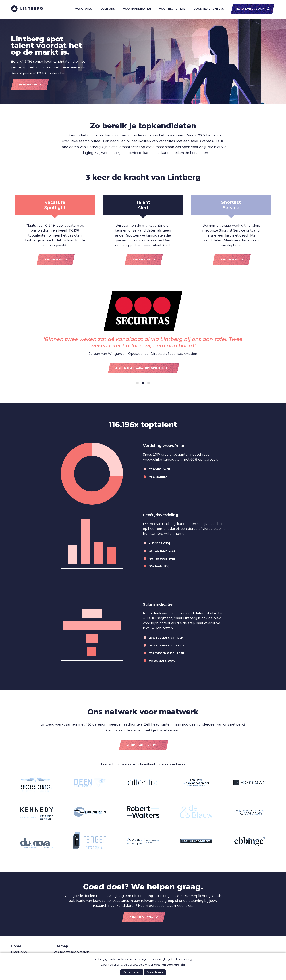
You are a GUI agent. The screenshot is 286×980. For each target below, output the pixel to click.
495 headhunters (147, 764)
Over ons (108, 9)
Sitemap (61, 946)
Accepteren (132, 972)
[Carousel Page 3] (149, 383)
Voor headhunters (209, 9)
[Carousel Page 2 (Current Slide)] (143, 383)
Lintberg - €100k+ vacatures (27, 9)
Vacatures (84, 9)
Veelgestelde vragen (71, 952)
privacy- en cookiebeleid (168, 965)
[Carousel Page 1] (137, 383)
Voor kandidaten (137, 9)
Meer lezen (155, 972)
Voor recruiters (172, 9)
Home (16, 946)
